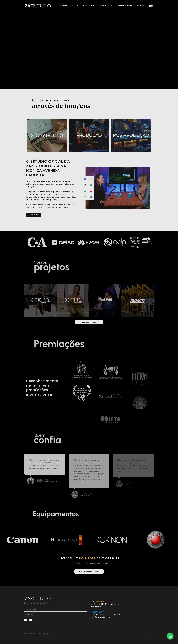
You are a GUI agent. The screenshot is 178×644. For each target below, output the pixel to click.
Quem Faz (102, 4)
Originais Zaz (88, 4)
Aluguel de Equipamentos (121, 4)
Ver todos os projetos (89, 322)
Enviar (30, 615)
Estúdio (74, 4)
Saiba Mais (34, 215)
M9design (151, 634)
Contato (140, 4)
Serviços (63, 4)
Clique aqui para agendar (89, 571)
